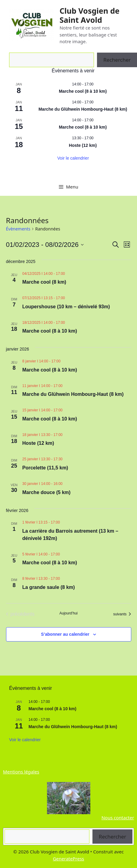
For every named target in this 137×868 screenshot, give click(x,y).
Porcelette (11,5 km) (45, 468)
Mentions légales (21, 772)
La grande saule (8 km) (49, 587)
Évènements (18, 229)
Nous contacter (118, 818)
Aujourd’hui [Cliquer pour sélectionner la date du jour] (68, 613)
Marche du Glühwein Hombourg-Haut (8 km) (83, 109)
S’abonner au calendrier (65, 634)
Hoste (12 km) (83, 145)
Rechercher (112, 837)
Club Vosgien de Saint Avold (89, 15)
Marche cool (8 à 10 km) (83, 91)
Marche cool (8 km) (44, 282)
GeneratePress (68, 859)
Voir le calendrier (73, 158)
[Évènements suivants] (122, 614)
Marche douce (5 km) (47, 492)
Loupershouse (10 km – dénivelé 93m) (66, 307)
